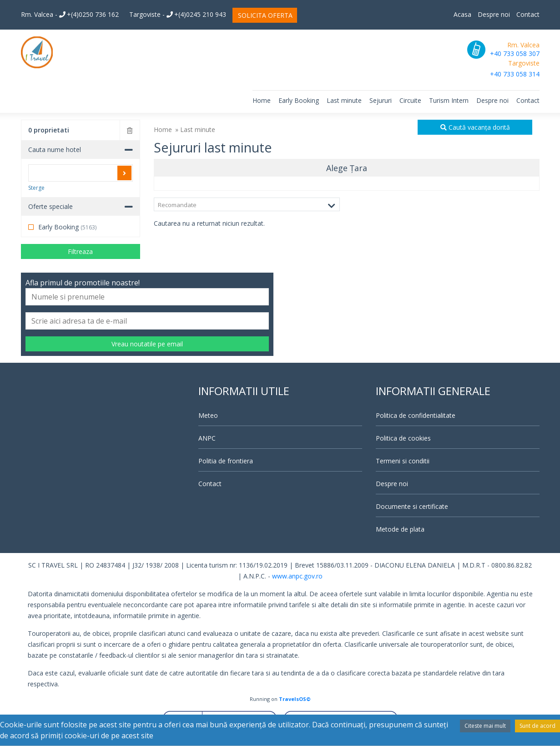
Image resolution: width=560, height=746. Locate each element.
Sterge (36, 188)
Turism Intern (449, 100)
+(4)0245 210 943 (196, 14)
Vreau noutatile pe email (147, 344)
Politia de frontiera (226, 461)
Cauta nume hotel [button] (55, 150)
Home (262, 100)
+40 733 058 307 (515, 53)
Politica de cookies (403, 438)
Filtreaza (80, 251)
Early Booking (299, 100)
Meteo (208, 415)
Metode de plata (400, 529)
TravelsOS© (295, 699)
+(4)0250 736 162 (89, 14)
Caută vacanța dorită (475, 127)
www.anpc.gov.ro (297, 576)
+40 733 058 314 (515, 74)
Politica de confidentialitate (416, 415)
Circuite (410, 100)
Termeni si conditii (403, 461)
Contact (528, 14)
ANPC (207, 438)
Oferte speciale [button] (50, 206)
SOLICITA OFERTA (265, 15)
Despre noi (494, 14)
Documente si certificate (412, 506)
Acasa (462, 14)
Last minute (344, 100)
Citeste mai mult (485, 726)
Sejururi (381, 100)
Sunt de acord (537, 726)
